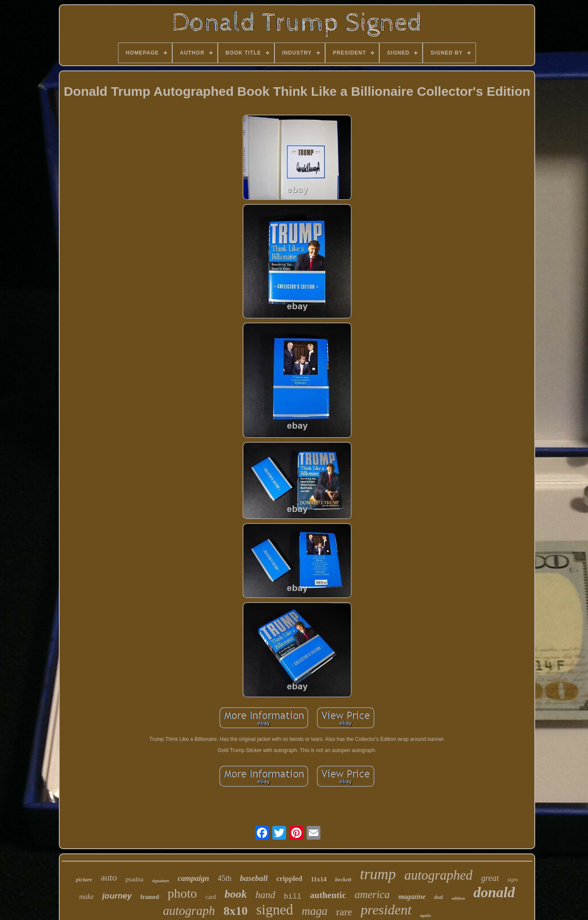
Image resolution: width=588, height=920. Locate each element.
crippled (289, 879)
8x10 (235, 911)
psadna (134, 879)
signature (161, 881)
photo (182, 893)
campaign (193, 878)
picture (84, 879)
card (211, 897)
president (386, 910)
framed (150, 897)
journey (117, 896)
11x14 (319, 879)
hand (265, 895)
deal (439, 897)
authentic (328, 895)
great (490, 878)
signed (274, 910)
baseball (254, 878)
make (86, 897)
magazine (412, 897)
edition (458, 898)
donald (494, 892)
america (372, 894)
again (426, 915)
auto (109, 877)
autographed (439, 875)
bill (293, 897)
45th (225, 878)
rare (344, 912)
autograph (189, 911)
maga (315, 911)
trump (378, 874)
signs (513, 880)
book (236, 894)
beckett (343, 879)
